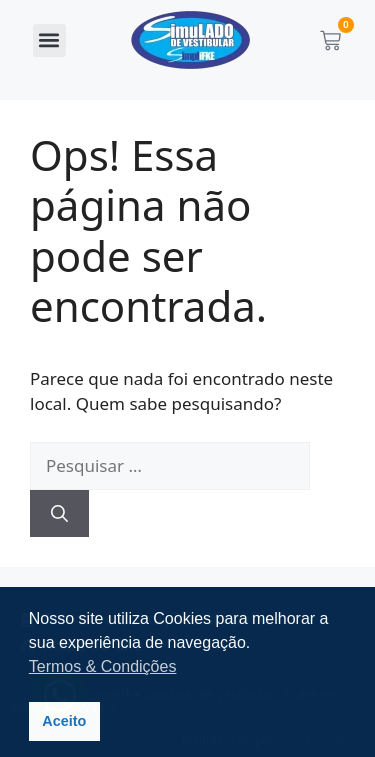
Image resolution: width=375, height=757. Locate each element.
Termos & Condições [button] (103, 666)
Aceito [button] (64, 721)
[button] (49, 40)
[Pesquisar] (59, 514)
